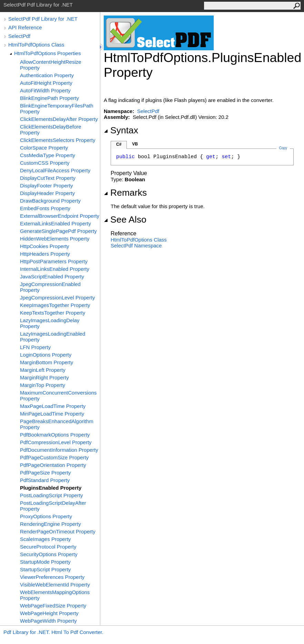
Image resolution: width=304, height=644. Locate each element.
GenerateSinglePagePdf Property (58, 231)
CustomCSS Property (45, 163)
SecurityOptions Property (49, 554)
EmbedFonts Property (45, 208)
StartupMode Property (45, 562)
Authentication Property (47, 75)
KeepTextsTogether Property (53, 313)
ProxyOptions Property (46, 516)
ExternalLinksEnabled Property (55, 223)
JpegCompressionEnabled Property (50, 287)
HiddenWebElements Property (55, 239)
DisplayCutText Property (48, 178)
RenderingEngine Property (50, 524)
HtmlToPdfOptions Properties (47, 53)
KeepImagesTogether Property (55, 305)
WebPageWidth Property (48, 621)
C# (119, 144)
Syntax (121, 130)
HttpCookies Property (45, 246)
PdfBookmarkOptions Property (55, 435)
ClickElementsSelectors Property (58, 140)
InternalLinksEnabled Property (55, 269)
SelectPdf (19, 36)
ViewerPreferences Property (52, 577)
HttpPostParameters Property (54, 261)
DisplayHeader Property (47, 193)
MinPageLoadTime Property (52, 414)
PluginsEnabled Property (51, 488)
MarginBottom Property (47, 362)
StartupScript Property (45, 569)
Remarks (125, 193)
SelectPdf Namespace (136, 246)
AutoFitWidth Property (45, 90)
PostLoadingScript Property (52, 495)
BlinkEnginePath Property (49, 98)
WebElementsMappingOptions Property (55, 595)
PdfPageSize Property (45, 473)
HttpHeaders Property (45, 254)
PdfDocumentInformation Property (59, 450)
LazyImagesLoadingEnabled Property (53, 337)
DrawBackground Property (50, 201)
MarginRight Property (44, 377)
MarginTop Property (43, 385)
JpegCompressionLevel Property (58, 298)
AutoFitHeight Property (46, 83)
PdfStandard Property (45, 480)
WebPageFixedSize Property (53, 606)
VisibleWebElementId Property (55, 585)
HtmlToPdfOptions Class (36, 45)
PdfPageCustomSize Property (54, 457)
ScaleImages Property (45, 539)
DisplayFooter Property (46, 186)
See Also (125, 219)
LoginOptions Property (46, 355)
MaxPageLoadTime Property (53, 406)
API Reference (25, 27)
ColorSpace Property (44, 148)
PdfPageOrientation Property (53, 465)
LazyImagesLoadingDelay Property (50, 323)
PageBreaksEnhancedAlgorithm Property (57, 424)
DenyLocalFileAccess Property (55, 170)
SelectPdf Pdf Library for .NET (43, 19)
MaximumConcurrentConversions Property (58, 396)
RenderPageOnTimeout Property (58, 531)
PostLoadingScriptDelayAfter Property (53, 506)
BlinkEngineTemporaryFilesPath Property (57, 109)
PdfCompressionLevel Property (56, 442)
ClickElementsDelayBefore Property (51, 130)
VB (135, 144)
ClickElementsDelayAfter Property (59, 119)
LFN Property (35, 347)
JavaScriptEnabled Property (52, 277)
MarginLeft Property (43, 370)
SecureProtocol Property (48, 547)
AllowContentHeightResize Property (51, 65)
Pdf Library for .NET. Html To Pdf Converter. (53, 632)
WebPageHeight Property (49, 613)
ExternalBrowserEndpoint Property (60, 216)
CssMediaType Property (48, 155)
